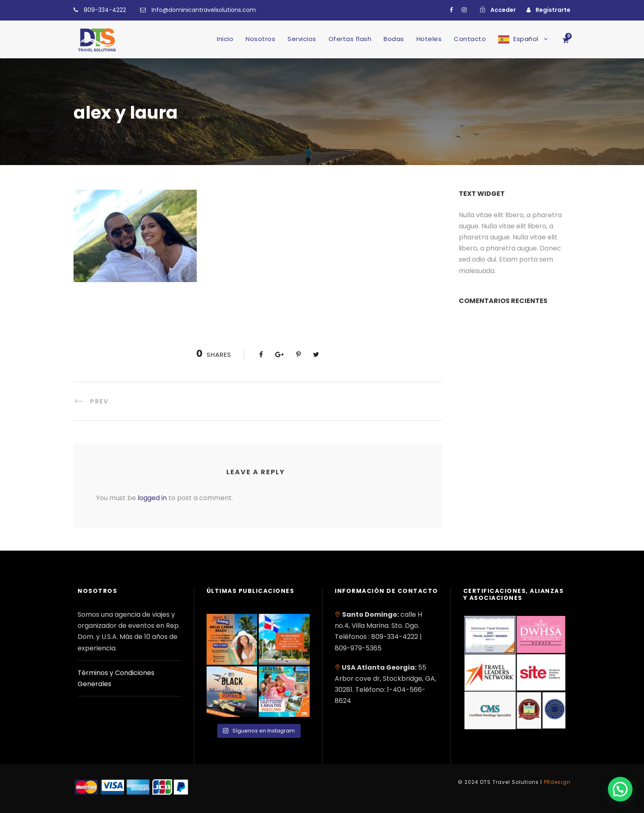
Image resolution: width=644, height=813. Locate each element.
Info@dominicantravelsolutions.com (204, 10)
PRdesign (557, 782)
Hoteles (429, 39)
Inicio (225, 39)
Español (526, 39)
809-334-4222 (105, 10)
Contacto (470, 39)
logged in (152, 498)
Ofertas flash (350, 39)
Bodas (394, 39)
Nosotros (260, 39)
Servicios (302, 39)
